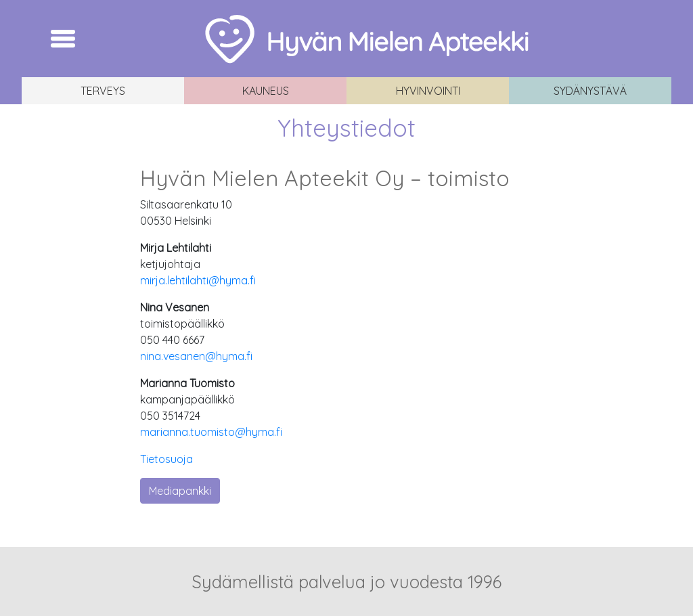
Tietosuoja (166, 459)
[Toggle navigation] (63, 39)
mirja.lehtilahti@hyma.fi (198, 280)
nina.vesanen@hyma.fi (196, 356)
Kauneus (266, 91)
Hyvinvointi (428, 91)
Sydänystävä (590, 91)
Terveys (103, 91)
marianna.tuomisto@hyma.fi (211, 432)
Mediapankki (180, 491)
